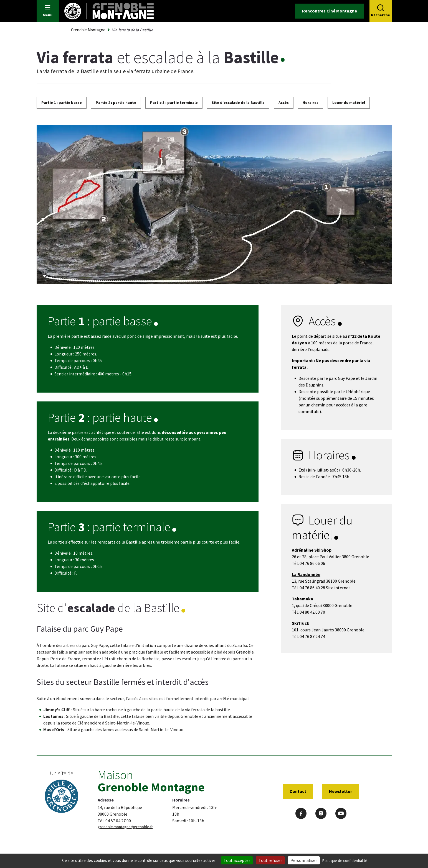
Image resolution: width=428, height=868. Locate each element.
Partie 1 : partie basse (62, 103)
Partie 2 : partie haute (116, 103)
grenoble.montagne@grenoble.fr (125, 827)
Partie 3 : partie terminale (174, 103)
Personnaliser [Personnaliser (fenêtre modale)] (304, 860)
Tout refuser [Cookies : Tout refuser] (270, 860)
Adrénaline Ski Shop (312, 550)
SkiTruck (301, 623)
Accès (284, 103)
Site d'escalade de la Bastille (238, 103)
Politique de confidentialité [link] (345, 861)
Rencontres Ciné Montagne (330, 11)
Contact (298, 791)
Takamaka (302, 599)
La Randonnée (306, 574)
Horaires (311, 103)
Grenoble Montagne (88, 30)
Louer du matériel (349, 103)
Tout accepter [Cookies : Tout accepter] (237, 860)
